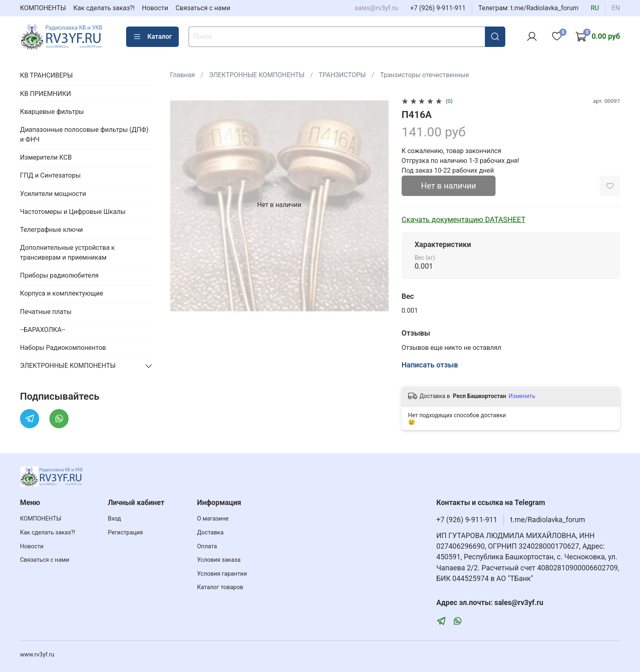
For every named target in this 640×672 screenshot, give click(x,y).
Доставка (210, 533)
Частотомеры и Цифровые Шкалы (73, 212)
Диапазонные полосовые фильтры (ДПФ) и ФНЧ (84, 135)
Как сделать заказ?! (104, 8)
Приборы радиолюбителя (59, 275)
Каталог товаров (220, 587)
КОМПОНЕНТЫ (43, 8)
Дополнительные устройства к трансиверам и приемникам (67, 253)
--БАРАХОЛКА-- (42, 330)
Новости (155, 8)
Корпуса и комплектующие (62, 293)
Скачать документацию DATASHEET (464, 219)
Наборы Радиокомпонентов (63, 348)
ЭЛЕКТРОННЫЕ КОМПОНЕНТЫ (257, 75)
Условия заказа (219, 560)
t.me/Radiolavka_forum (548, 520)
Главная (183, 75)
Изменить (522, 396)
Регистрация (125, 533)
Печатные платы (46, 312)
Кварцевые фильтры (52, 112)
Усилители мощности (53, 194)
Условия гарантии (222, 574)
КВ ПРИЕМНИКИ (46, 94)
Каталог (152, 37)
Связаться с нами (203, 8)
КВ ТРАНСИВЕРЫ (46, 75)
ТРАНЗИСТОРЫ (342, 75)
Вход (114, 519)
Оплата (207, 546)
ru (595, 8)
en (616, 8)
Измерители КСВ (46, 157)
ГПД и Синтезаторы (50, 175)
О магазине (213, 519)
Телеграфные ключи (51, 230)
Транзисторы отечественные (424, 75)
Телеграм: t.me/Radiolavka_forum (529, 8)
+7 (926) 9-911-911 (438, 8)
